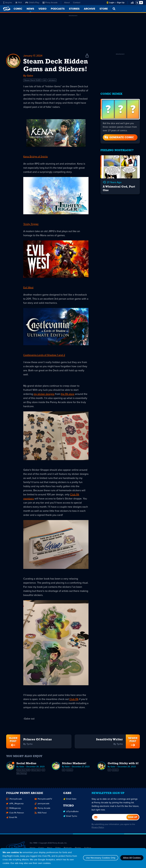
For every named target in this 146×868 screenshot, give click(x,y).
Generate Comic (119, 137)
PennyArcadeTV (43, 800)
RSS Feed (41, 814)
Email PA (12, 819)
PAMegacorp (13, 810)
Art (45, 80)
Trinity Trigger (31, 224)
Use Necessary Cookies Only (101, 858)
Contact (77, 2)
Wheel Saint (36, 770)
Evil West (28, 287)
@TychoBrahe (71, 813)
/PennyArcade (14, 800)
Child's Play (32, 2)
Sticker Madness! (74, 763)
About (67, 2)
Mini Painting (22, 773)
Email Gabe (70, 800)
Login (112, 2)
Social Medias (26, 763)
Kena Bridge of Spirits (36, 156)
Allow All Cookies (132, 858)
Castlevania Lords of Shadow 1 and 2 (44, 355)
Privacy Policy (98, 829)
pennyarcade (42, 805)
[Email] (109, 819)
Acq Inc (8, 2)
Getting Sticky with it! (123, 763)
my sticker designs (44, 394)
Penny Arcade (42, 810)
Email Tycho (70, 818)
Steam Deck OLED (32, 80)
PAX (19, 2)
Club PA (74, 699)
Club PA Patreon (15, 814)
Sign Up (121, 2)
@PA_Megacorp (15, 805)
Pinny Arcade (50, 2)
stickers (52, 80)
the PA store (68, 394)
